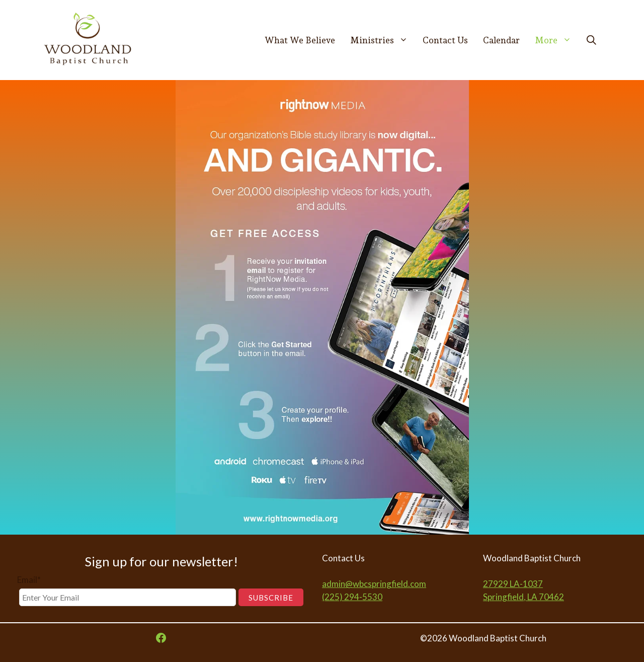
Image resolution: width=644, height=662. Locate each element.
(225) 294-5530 (352, 597)
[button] (591, 40)
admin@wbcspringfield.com (374, 584)
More (557, 40)
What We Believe (300, 40)
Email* (29, 580)
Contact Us (445, 40)
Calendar (501, 40)
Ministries (383, 40)
